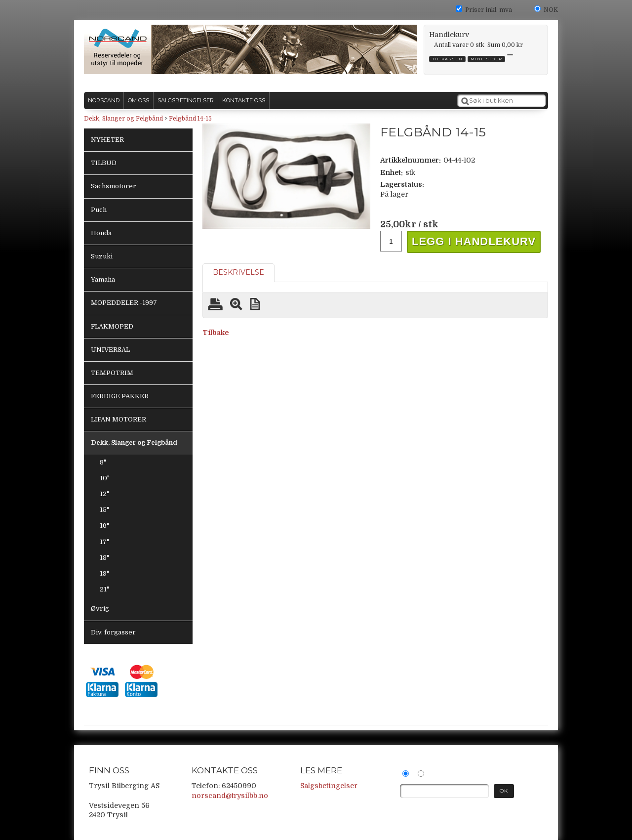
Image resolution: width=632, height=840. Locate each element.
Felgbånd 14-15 (190, 119)
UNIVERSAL (110, 350)
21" (104, 589)
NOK (551, 10)
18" (104, 558)
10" (105, 478)
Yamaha (103, 279)
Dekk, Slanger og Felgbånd (123, 119)
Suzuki (102, 256)
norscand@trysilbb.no (230, 796)
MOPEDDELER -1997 (124, 303)
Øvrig (100, 609)
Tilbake (216, 333)
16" (104, 525)
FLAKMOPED (112, 326)
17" (104, 542)
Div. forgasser (113, 632)
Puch (99, 210)
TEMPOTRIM (112, 373)
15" (104, 510)
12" (104, 494)
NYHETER (107, 140)
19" (104, 573)
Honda (101, 233)
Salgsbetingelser (329, 786)
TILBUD (104, 163)
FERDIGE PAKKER (120, 396)
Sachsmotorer (114, 186)
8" (103, 462)
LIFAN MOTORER (118, 419)
